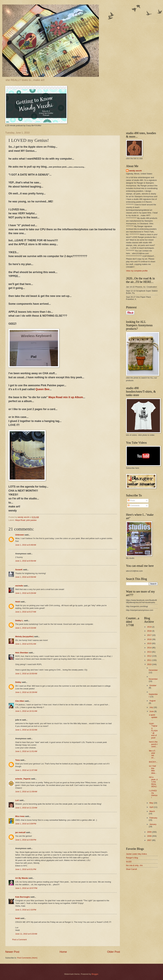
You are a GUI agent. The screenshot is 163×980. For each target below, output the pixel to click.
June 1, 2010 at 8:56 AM (26, 561)
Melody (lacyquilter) (24, 636)
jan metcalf (20, 832)
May (152, 803)
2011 (150, 660)
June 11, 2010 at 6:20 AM (26, 934)
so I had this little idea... (153, 769)
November (153, 679)
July (151, 707)
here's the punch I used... (153, 744)
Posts (131, 501)
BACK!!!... (153, 762)
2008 (150, 836)
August (152, 701)
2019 (150, 627)
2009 (150, 832)
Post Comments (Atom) (27, 958)
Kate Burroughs (23, 897)
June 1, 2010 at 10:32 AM (26, 730)
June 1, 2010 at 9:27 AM (26, 612)
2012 (150, 656)
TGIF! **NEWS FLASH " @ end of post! (153, 731)
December (153, 670)
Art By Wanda (22, 878)
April (152, 807)
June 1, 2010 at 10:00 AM (26, 674)
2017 (150, 635)
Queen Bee (42, 389)
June (152, 711)
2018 (150, 631)
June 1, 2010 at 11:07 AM (26, 770)
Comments (134, 506)
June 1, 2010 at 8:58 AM (26, 577)
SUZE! (129, 862)
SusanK (19, 570)
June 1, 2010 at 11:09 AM (26, 792)
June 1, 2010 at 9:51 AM (26, 644)
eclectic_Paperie (23, 779)
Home (63, 952)
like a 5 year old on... (152, 754)
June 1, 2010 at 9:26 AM (26, 593)
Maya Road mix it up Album (66, 397)
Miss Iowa (20, 816)
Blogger (95, 974)
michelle (19, 586)
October (153, 685)
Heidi (18, 602)
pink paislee (31, 520)
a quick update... (153, 717)
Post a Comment (19, 940)
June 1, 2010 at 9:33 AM (26, 628)
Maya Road (20, 520)
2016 (150, 639)
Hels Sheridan (22, 653)
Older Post (114, 952)
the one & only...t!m (134, 865)
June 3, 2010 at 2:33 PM (26, 910)
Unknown (20, 535)
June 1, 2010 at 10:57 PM (26, 888)
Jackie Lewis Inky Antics (136, 854)
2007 (150, 840)
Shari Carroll (131, 869)
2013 (150, 652)
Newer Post (12, 952)
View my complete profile (137, 271)
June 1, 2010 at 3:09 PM (26, 824)
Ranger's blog (132, 858)
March (152, 811)
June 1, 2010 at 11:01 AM (26, 751)
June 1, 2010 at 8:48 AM (26, 545)
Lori (17, 800)
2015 (150, 643)
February (153, 818)
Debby (18, 682)
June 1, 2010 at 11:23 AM (26, 808)
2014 (150, 648)
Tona (18, 760)
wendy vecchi (135, 171)
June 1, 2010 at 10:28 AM (26, 692)
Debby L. (19, 621)
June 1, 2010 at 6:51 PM (26, 869)
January (153, 824)
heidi (18, 918)
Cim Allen (20, 701)
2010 (150, 664)
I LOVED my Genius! (153, 794)
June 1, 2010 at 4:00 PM (26, 840)
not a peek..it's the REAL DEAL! (153, 782)
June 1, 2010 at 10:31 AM (26, 711)
